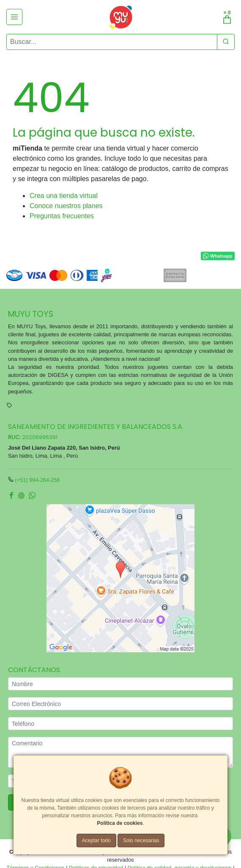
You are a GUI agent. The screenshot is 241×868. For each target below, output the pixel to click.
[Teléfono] (120, 724)
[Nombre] (120, 684)
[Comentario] (120, 752)
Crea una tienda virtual (64, 196)
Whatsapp (218, 256)
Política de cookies (120, 823)
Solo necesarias (141, 841)
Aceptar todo (96, 841)
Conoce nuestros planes (66, 206)
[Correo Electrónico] (120, 704)
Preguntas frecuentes (62, 216)
